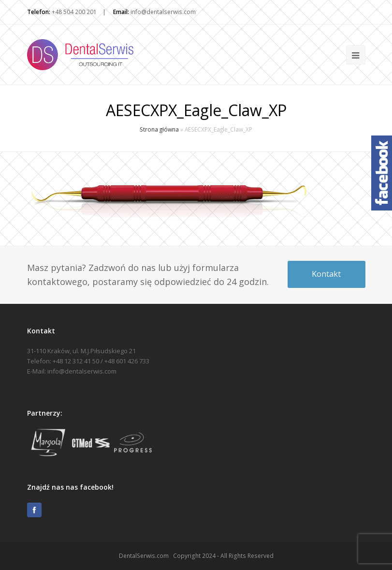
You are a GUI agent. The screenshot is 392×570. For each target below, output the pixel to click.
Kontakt (326, 274)
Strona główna (159, 129)
